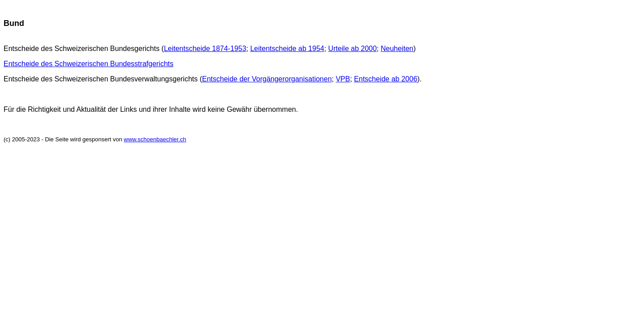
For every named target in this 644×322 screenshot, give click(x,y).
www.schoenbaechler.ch (155, 139)
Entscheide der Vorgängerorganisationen (267, 79)
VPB (343, 79)
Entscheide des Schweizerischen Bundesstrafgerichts (89, 64)
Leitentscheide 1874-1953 (205, 49)
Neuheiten (397, 49)
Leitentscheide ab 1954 (287, 49)
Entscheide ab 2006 (386, 79)
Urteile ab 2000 (353, 49)
